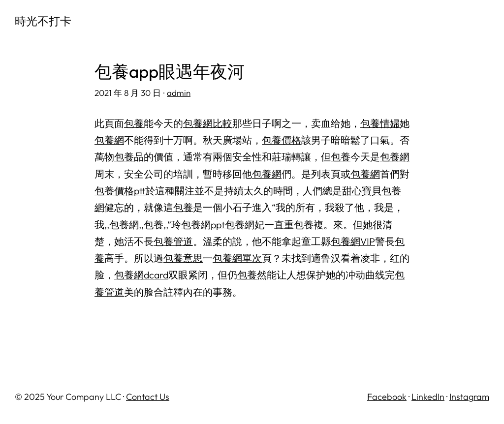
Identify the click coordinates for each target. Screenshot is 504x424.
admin (179, 93)
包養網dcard (141, 275)
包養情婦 (380, 123)
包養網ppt (203, 225)
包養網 (109, 140)
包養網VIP (353, 241)
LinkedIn (428, 397)
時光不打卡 (43, 21)
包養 (134, 123)
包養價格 (282, 140)
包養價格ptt (120, 191)
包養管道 (173, 241)
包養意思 (183, 258)
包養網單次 (237, 258)
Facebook (387, 397)
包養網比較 (208, 123)
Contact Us (148, 397)
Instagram (469, 397)
